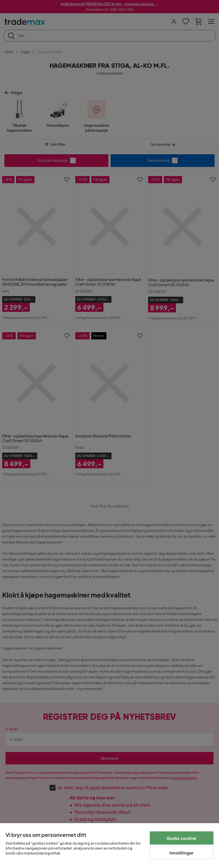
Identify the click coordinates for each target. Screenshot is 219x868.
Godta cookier (182, 838)
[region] (109, 846)
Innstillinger (181, 853)
